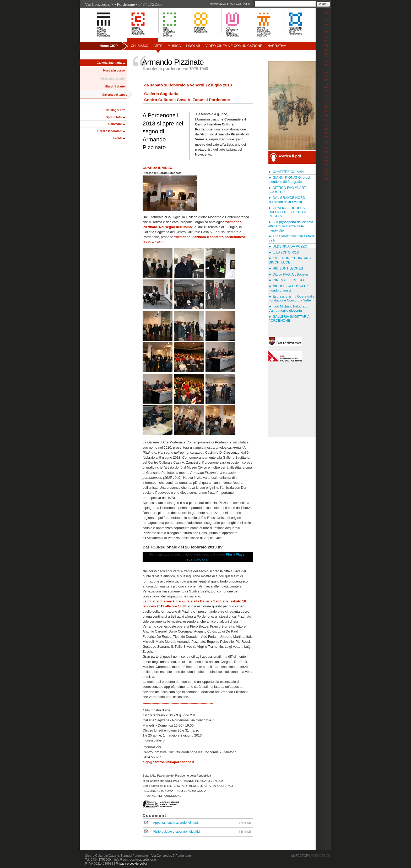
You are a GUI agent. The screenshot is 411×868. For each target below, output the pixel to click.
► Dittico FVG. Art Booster (288, 274)
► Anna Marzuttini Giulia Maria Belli (291, 238)
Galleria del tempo (115, 95)
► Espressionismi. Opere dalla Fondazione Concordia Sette (291, 298)
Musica (174, 46)
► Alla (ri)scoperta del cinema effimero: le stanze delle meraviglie (291, 226)
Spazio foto (114, 117)
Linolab (193, 46)
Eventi (117, 138)
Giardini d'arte (115, 86)
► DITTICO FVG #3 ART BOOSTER (287, 190)
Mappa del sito (221, 4)
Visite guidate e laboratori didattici (177, 832)
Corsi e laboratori (109, 131)
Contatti (243, 4)
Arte (158, 46)
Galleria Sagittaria (109, 63)
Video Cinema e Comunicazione (234, 46)
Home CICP (109, 46)
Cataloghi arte (115, 110)
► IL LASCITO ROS (284, 252)
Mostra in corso (114, 70)
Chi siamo (140, 46)
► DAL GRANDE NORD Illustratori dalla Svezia (287, 200)
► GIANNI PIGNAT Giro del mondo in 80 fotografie (289, 180)
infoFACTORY (311, 856)
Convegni (115, 124)
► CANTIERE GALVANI (286, 172)
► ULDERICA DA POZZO (288, 246)
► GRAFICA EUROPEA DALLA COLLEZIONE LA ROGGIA (287, 212)
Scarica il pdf (289, 156)
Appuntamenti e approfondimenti (176, 823)
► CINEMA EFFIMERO (286, 280)
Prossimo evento (113, 79)
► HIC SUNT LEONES (286, 268)
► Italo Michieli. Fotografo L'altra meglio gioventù (288, 308)
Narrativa (277, 46)
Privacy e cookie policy (131, 864)
